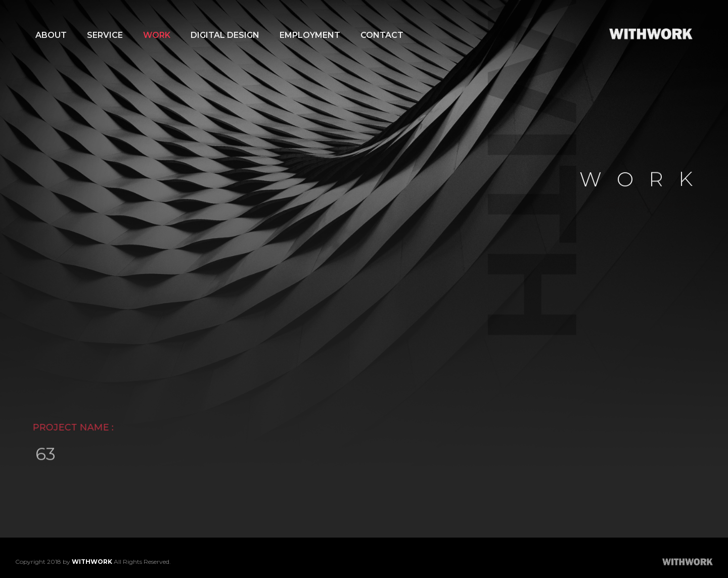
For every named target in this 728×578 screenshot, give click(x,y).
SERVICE (105, 35)
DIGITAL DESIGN (225, 35)
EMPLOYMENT (310, 35)
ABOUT (51, 35)
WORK (157, 35)
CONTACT (382, 35)
